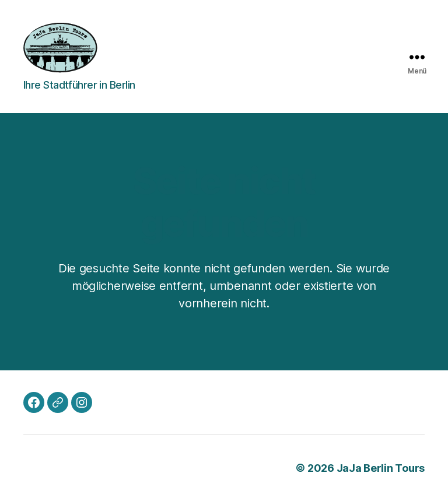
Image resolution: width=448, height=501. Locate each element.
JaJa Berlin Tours (381, 468)
